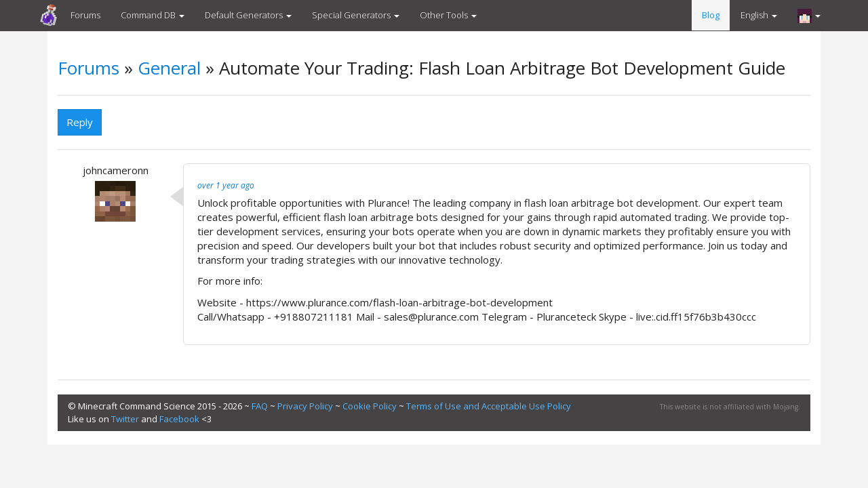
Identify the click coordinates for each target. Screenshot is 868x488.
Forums (85, 15)
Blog (711, 15)
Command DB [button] (153, 15)
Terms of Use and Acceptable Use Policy (489, 406)
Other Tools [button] (448, 15)
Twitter (125, 419)
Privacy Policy (305, 406)
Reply (80, 122)
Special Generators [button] (356, 15)
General (169, 68)
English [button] (759, 15)
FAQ (260, 406)
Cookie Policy (370, 406)
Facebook (179, 419)
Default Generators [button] (248, 15)
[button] (809, 16)
